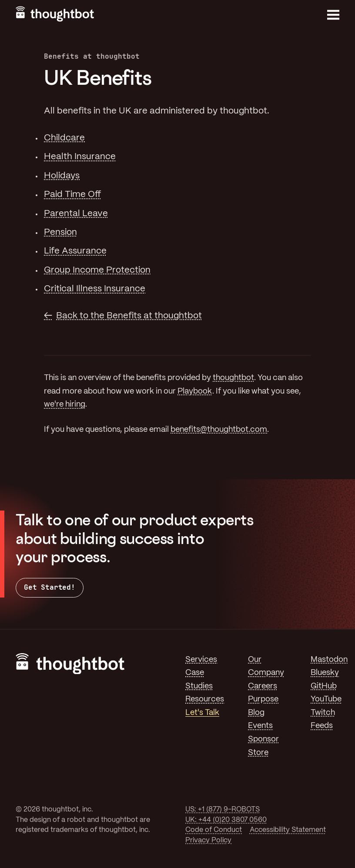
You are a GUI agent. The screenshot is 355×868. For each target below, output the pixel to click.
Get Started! (50, 587)
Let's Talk (202, 713)
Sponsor (263, 739)
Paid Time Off (72, 195)
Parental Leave (76, 214)
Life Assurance (75, 251)
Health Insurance (80, 157)
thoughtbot (233, 378)
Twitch (323, 713)
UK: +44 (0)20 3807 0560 (226, 820)
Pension (60, 232)
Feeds (322, 726)
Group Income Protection (97, 270)
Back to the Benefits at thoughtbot (129, 316)
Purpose (263, 699)
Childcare (64, 138)
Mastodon (329, 660)
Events (260, 726)
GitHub (324, 686)
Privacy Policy (208, 840)
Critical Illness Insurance (95, 289)
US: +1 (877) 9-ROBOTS (223, 810)
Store (258, 753)
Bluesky (325, 673)
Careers (263, 686)
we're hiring (65, 404)
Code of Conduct (214, 830)
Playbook (195, 391)
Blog (256, 713)
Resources (205, 699)
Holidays (62, 176)
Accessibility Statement (288, 830)
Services (201, 660)
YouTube (326, 699)
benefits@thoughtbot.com (219, 430)
